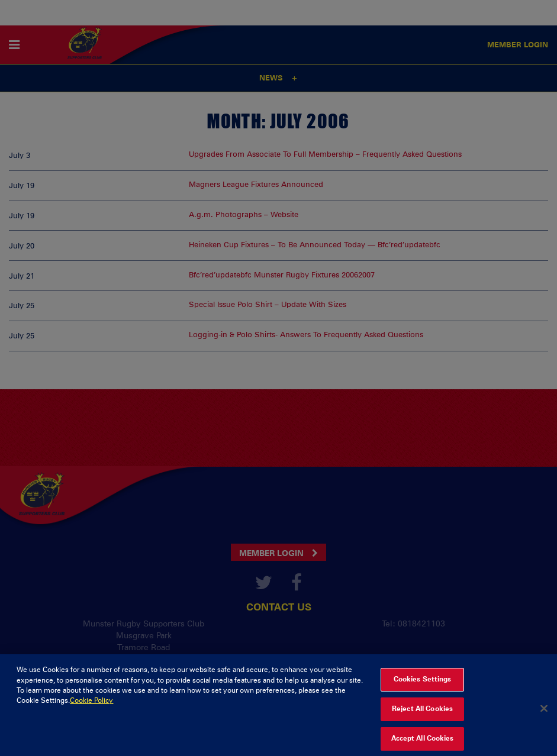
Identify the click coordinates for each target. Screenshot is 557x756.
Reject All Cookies (422, 714)
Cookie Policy (91, 706)
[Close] (544, 714)
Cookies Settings (423, 684)
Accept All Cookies (423, 744)
